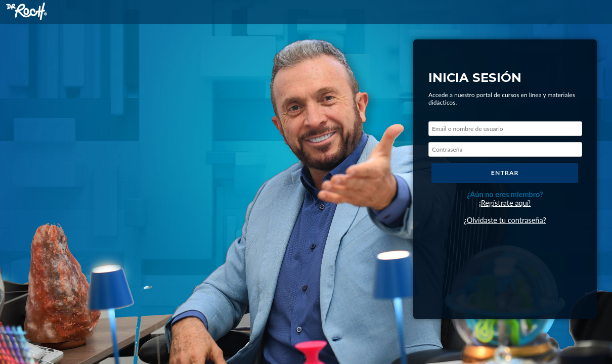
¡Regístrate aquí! (505, 203)
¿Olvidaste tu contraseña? (505, 220)
